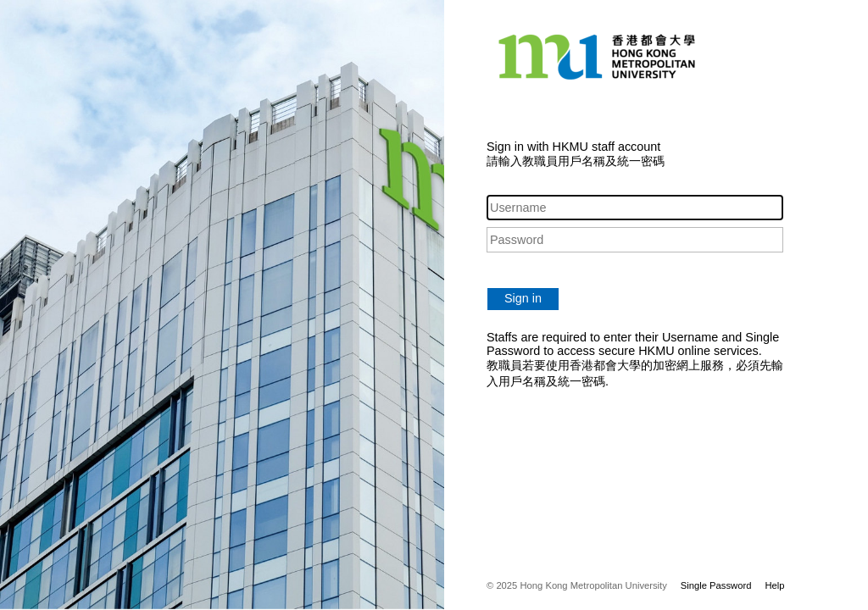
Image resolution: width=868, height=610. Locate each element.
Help (774, 585)
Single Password (716, 585)
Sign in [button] (523, 298)
